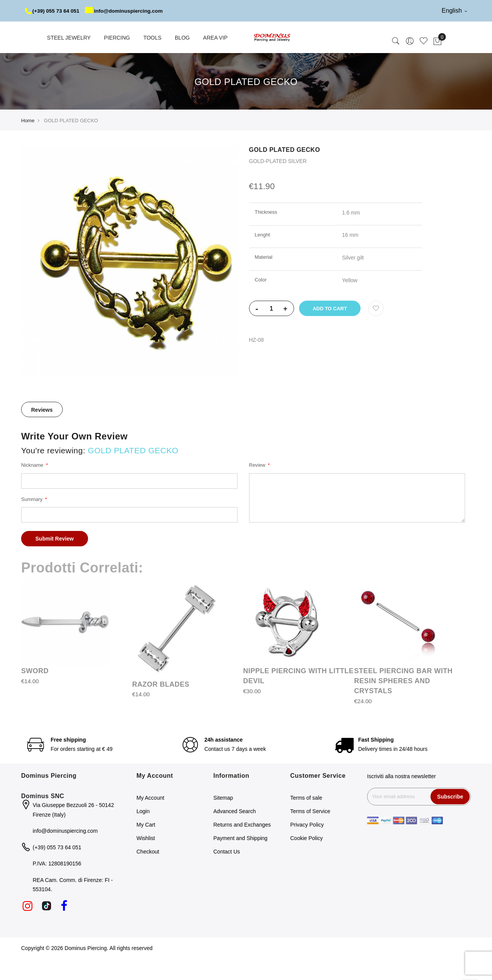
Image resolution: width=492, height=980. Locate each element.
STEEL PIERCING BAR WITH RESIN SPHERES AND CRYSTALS (403, 702)
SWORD (35, 692)
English (454, 11)
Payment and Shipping (240, 860)
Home (28, 142)
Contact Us (227, 873)
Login (143, 833)
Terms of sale (306, 819)
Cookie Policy (307, 860)
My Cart (146, 846)
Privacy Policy (307, 846)
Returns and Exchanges (242, 846)
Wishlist (146, 860)
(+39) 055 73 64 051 (53, 11)
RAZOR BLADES (161, 706)
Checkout (148, 873)
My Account (150, 819)
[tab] (42, 431)
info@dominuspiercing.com (71, 32)
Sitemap (223, 819)
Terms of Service (310, 833)
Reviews (42, 431)
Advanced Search (235, 833)
